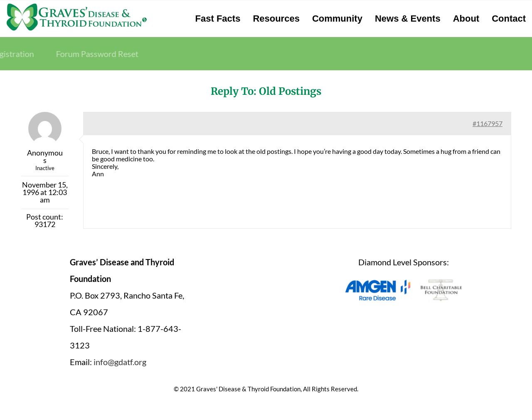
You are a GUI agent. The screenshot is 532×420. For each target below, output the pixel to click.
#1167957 (488, 123)
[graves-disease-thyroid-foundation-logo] (77, 6)
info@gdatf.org (120, 362)
